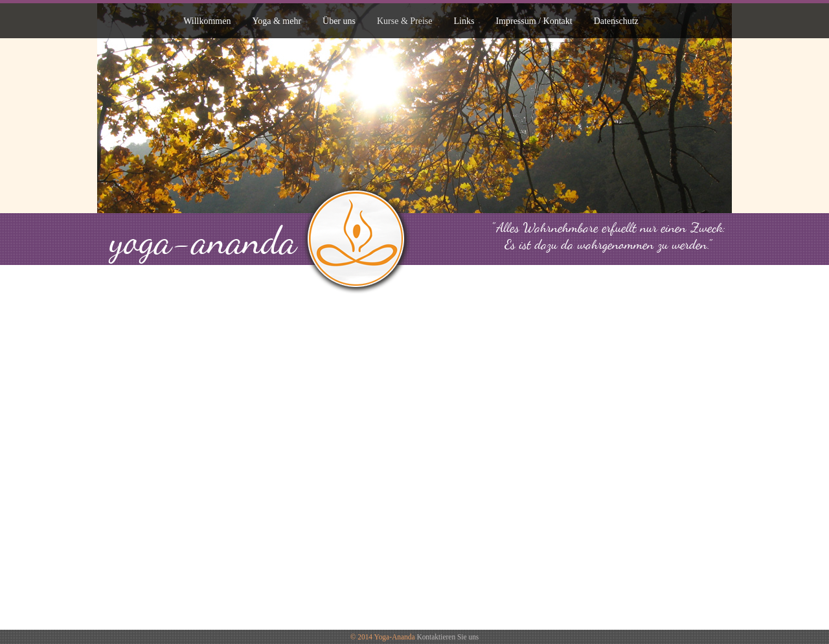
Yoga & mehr (277, 21)
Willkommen (207, 21)
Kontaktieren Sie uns (448, 637)
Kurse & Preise (405, 21)
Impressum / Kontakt (534, 21)
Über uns (339, 21)
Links (464, 21)
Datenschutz (616, 21)
